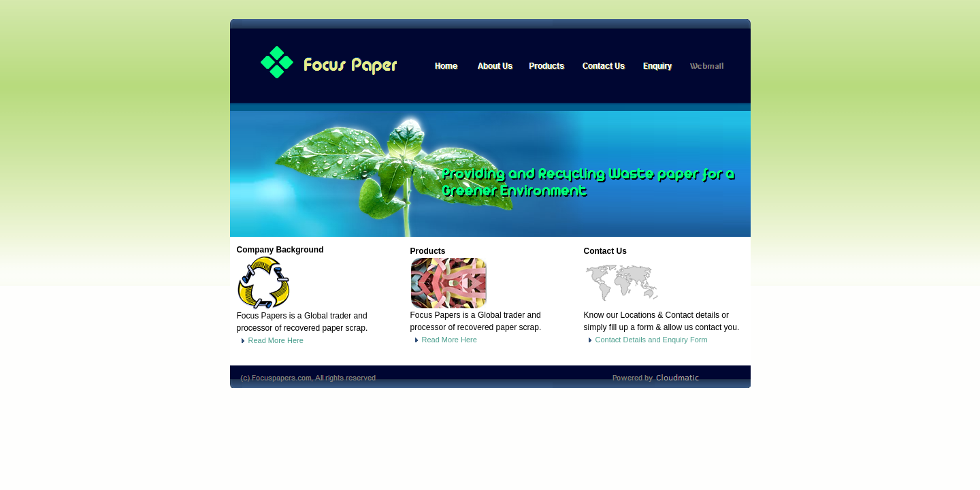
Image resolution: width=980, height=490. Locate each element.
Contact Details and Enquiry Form (646, 340)
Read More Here (270, 340)
